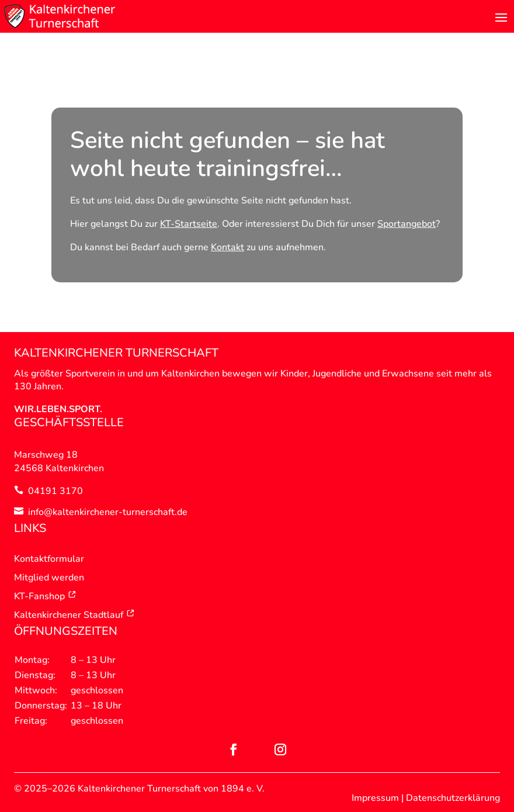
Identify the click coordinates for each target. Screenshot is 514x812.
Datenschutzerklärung (453, 798)
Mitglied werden (49, 578)
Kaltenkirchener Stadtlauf (74, 615)
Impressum (375, 798)
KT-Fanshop (45, 596)
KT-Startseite (189, 224)
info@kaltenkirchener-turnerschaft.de (108, 512)
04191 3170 (55, 491)
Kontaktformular (49, 559)
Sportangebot (407, 224)
